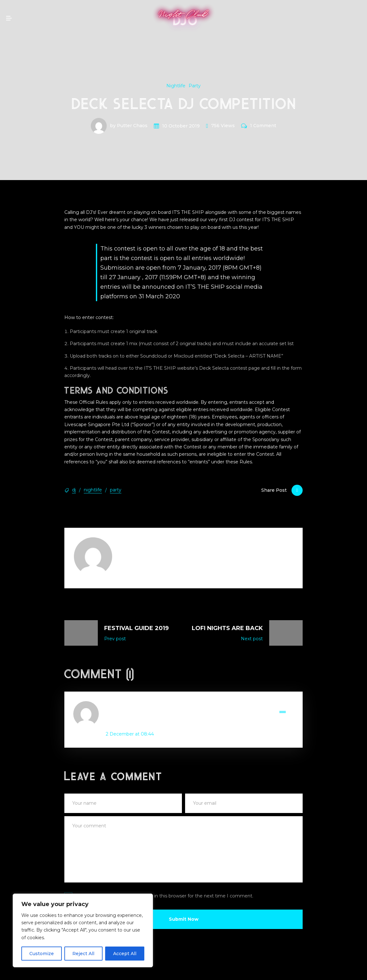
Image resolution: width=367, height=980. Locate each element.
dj (74, 490)
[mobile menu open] (9, 18)
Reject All (83, 954)
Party (195, 86)
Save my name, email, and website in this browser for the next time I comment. (164, 896)
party (116, 490)
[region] (83, 931)
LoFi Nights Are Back (227, 628)
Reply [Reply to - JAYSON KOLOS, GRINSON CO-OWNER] (287, 705)
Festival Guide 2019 (137, 628)
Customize (42, 954)
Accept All (125, 954)
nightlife (93, 490)
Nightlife (176, 86)
